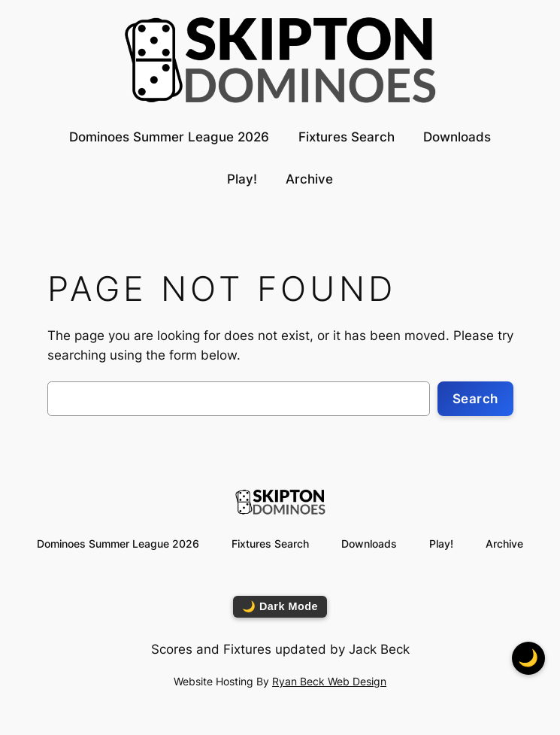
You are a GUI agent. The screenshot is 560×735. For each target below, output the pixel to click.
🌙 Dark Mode (280, 606)
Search (475, 399)
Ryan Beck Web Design (329, 681)
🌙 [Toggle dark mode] (528, 658)
